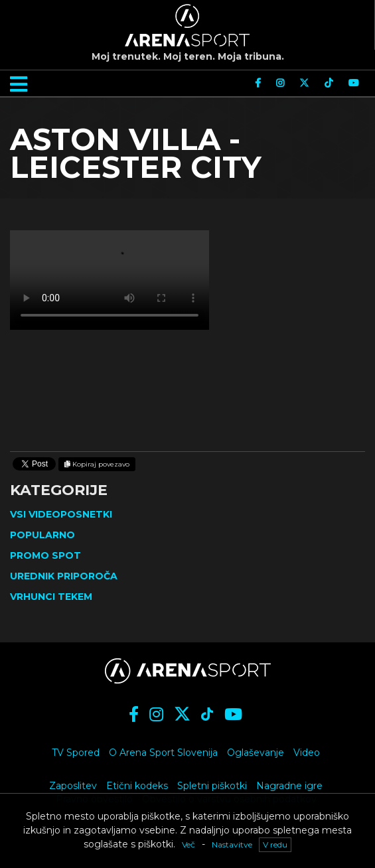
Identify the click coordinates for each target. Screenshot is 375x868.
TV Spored (76, 753)
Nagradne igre (289, 786)
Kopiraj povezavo (97, 464)
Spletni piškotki (212, 786)
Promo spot (45, 555)
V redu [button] (275, 844)
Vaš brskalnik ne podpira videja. (110, 280)
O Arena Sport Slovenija (163, 753)
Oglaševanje (256, 753)
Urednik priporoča (64, 576)
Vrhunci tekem (51, 597)
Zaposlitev (73, 786)
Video (307, 753)
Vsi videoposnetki (61, 514)
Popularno (42, 535)
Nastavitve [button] (232, 844)
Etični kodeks (137, 786)
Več (188, 844)
